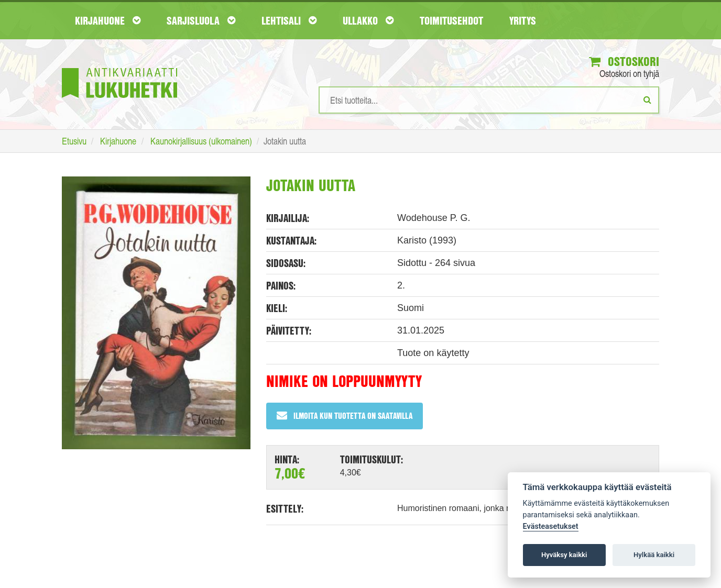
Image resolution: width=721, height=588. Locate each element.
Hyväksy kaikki (564, 555)
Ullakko (368, 20)
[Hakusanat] (489, 100)
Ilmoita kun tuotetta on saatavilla (345, 415)
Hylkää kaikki (654, 555)
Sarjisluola (201, 20)
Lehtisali (289, 20)
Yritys (523, 20)
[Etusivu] (119, 67)
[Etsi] (647, 99)
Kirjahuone (108, 20)
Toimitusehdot (451, 20)
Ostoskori (624, 61)
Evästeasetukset (551, 526)
